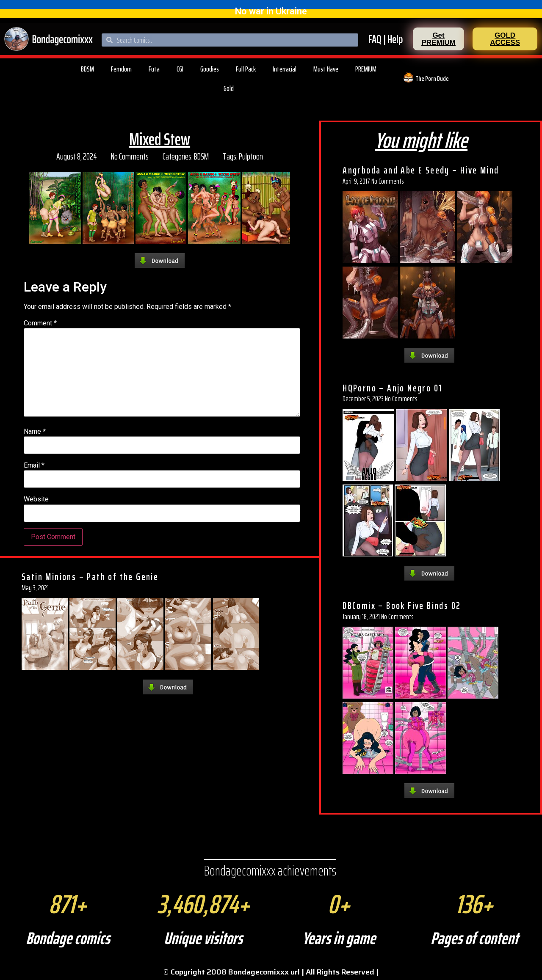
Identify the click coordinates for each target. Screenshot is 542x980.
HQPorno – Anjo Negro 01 (392, 388)
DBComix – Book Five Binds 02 (402, 606)
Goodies (210, 69)
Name (35, 432)
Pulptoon (251, 156)
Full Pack (246, 69)
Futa (154, 69)
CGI (180, 69)
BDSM (87, 69)
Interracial (285, 69)
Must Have (326, 69)
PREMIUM (366, 69)
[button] (438, 39)
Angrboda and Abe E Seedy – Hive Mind (421, 170)
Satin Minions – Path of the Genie (90, 577)
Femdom (121, 69)
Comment (40, 323)
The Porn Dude (432, 78)
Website (36, 499)
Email (34, 465)
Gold (229, 88)
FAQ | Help (386, 39)
